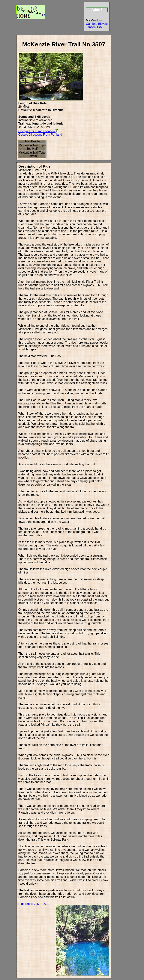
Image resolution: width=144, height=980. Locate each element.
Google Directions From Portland (40, 135)
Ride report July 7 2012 (34, 904)
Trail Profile (32, 141)
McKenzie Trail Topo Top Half (32, 147)
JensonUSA (94, 27)
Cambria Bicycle (97, 24)
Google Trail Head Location (38, 131)
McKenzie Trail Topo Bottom (32, 154)
